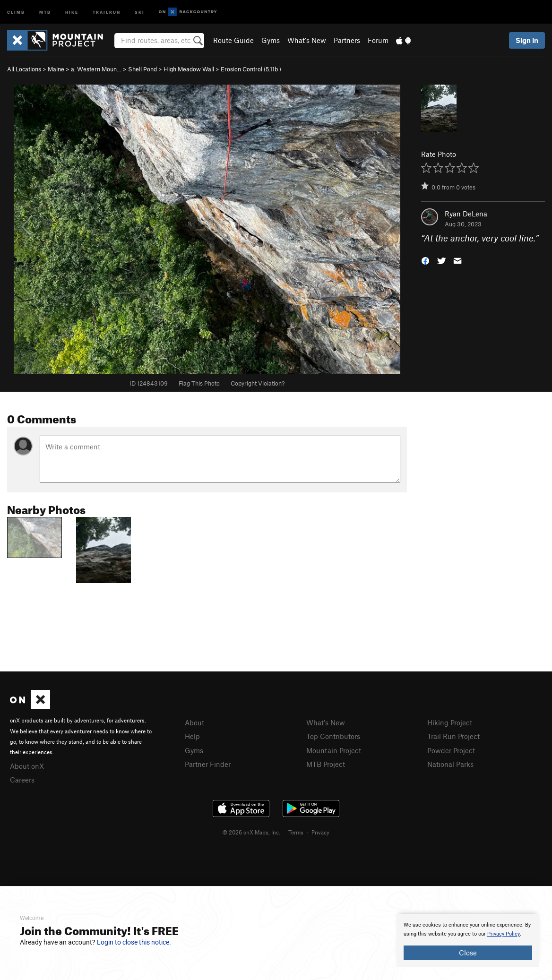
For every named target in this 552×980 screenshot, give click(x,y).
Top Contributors (333, 736)
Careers (22, 780)
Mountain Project (334, 750)
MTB (45, 12)
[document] (468, 940)
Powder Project (451, 750)
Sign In (527, 40)
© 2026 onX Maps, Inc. (251, 832)
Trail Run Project (453, 736)
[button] (425, 260)
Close (468, 953)
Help (192, 736)
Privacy (320, 832)
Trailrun (107, 12)
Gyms (271, 40)
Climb (16, 12)
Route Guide (233, 40)
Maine (56, 69)
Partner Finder (208, 764)
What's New (307, 40)
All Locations (24, 69)
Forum (378, 40)
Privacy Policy (504, 934)
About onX (27, 766)
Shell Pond (142, 69)
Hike (72, 12)
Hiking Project (450, 722)
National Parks (450, 764)
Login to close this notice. (134, 942)
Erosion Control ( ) (251, 69)
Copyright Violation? (258, 383)
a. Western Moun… (96, 69)
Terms (296, 832)
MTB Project (326, 764)
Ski (140, 12)
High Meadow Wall (189, 69)
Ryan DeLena (466, 214)
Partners (347, 40)
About (194, 722)
